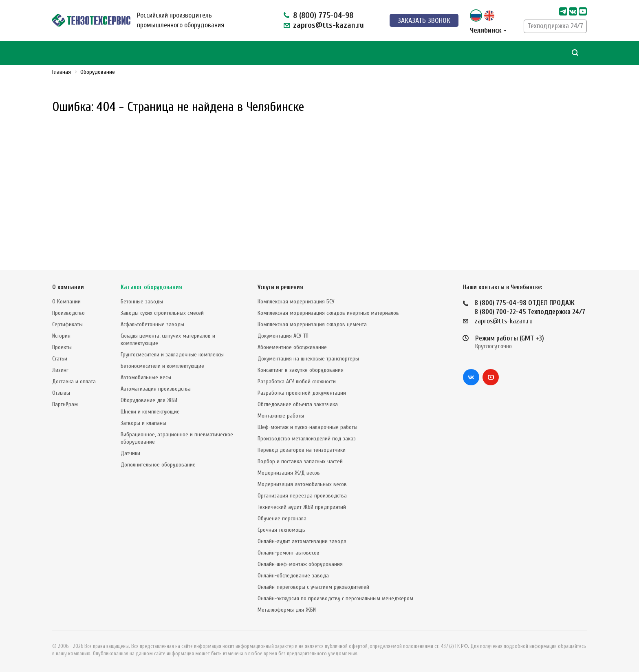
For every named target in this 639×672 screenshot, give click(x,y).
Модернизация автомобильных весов (302, 484)
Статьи (60, 359)
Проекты (62, 347)
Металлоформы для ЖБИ (287, 610)
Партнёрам (65, 404)
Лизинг (60, 370)
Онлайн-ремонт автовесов (289, 553)
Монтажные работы (281, 416)
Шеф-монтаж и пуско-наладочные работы (307, 427)
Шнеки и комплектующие (150, 412)
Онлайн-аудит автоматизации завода (302, 541)
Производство (68, 313)
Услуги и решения (280, 287)
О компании (68, 287)
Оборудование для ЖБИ (149, 400)
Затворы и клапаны (143, 423)
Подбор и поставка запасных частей (300, 461)
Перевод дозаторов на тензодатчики (302, 450)
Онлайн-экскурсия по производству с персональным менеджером (335, 598)
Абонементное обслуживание (292, 347)
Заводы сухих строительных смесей (162, 313)
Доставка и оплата (74, 381)
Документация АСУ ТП (283, 336)
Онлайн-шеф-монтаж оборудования (300, 564)
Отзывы (61, 393)
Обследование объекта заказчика (298, 404)
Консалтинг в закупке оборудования (301, 370)
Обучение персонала (282, 518)
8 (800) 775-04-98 (323, 15)
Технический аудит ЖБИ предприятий (302, 507)
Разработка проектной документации (302, 393)
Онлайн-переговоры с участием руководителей (313, 587)
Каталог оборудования (151, 287)
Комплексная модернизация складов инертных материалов (328, 313)
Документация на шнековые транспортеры (308, 359)
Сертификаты (67, 324)
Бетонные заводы (142, 302)
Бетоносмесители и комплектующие (162, 366)
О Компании (66, 302)
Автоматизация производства (156, 389)
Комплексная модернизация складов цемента (312, 324)
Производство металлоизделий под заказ (307, 439)
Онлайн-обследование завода (293, 576)
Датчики (130, 453)
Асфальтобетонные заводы (152, 324)
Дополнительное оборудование (158, 465)
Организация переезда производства (302, 496)
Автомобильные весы (146, 377)
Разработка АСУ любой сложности (297, 381)
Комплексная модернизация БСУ (296, 302)
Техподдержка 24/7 (555, 26)
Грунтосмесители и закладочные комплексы (172, 355)
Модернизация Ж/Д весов (289, 473)
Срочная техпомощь (281, 530)
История (61, 336)
